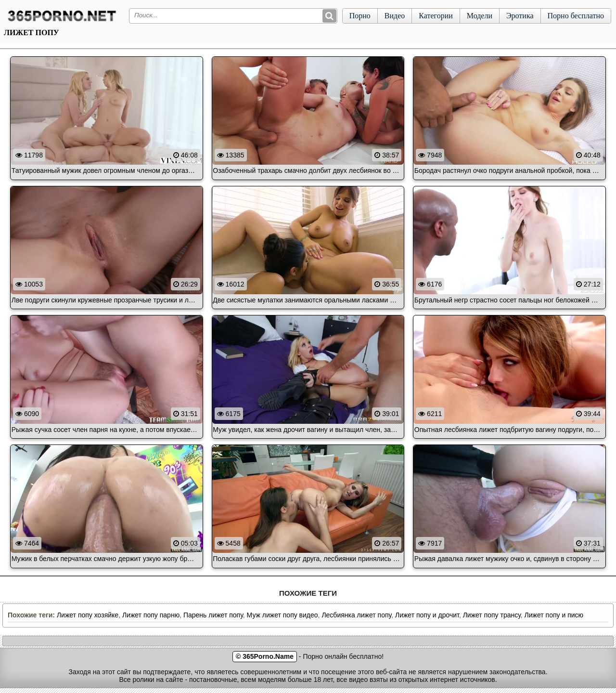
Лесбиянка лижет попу (356, 615)
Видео (395, 16)
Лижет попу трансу (492, 615)
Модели (480, 16)
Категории (436, 16)
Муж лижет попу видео (282, 615)
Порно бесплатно (576, 16)
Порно (360, 16)
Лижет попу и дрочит (427, 615)
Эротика (520, 16)
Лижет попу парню (151, 615)
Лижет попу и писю (554, 615)
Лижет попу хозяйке (88, 615)
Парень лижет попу (213, 615)
